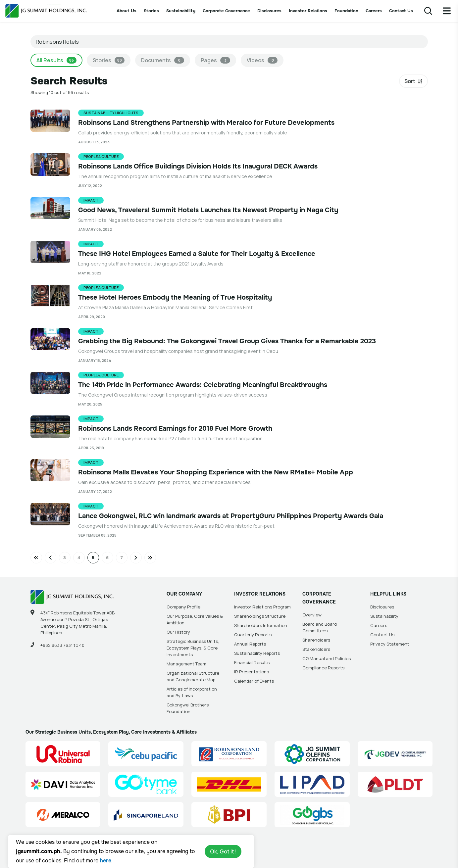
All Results (56, 60)
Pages (215, 60)
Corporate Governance (226, 11)
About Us (127, 11)
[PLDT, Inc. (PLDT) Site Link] (395, 784)
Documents (163, 60)
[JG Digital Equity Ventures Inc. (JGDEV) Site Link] (395, 754)
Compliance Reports (323, 668)
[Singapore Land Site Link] (146, 815)
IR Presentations (252, 672)
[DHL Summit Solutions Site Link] (229, 784)
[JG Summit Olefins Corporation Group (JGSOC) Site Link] (312, 754)
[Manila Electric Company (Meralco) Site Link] (63, 815)
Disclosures (269, 11)
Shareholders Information (261, 625)
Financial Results (252, 662)
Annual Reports (250, 644)
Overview (312, 615)
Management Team (186, 664)
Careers (374, 11)
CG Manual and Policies (327, 658)
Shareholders (316, 640)
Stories (151, 11)
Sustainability (181, 11)
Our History (178, 632)
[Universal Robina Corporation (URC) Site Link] (63, 754)
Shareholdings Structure (260, 616)
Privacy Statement (390, 644)
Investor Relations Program (262, 607)
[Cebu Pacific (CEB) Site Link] (146, 754)
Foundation (346, 11)
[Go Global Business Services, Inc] (312, 815)
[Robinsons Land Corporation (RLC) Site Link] (229, 754)
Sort (410, 81)
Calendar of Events (254, 681)
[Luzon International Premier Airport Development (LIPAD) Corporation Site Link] (312, 784)
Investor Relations (308, 11)
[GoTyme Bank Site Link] (146, 784)
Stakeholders (316, 649)
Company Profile (183, 607)
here (105, 861)
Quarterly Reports (253, 635)
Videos (262, 60)
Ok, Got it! (223, 851)
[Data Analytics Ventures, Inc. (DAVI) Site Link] (63, 784)
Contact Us (401, 11)
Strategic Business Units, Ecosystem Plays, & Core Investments (193, 648)
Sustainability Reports (257, 653)
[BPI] (229, 815)
